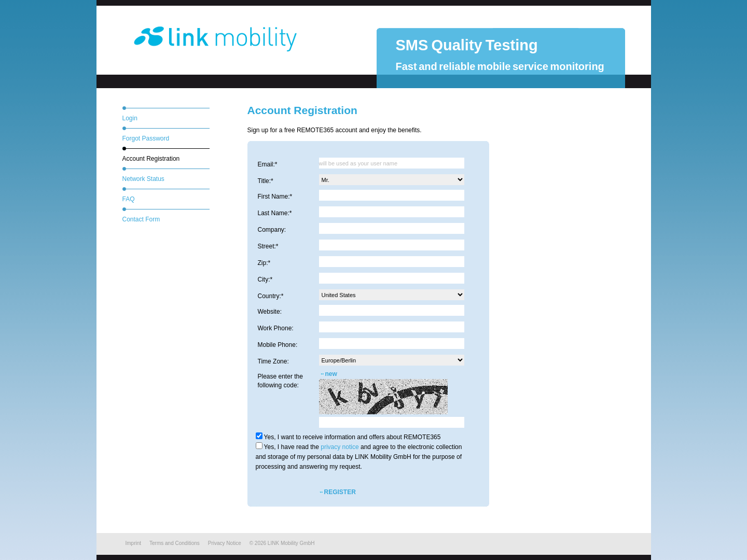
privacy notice (340, 447)
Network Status (143, 179)
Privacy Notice (225, 543)
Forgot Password (146, 138)
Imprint (134, 543)
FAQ (129, 199)
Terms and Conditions (175, 543)
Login (130, 118)
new (331, 374)
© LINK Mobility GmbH (282, 543)
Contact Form (141, 219)
